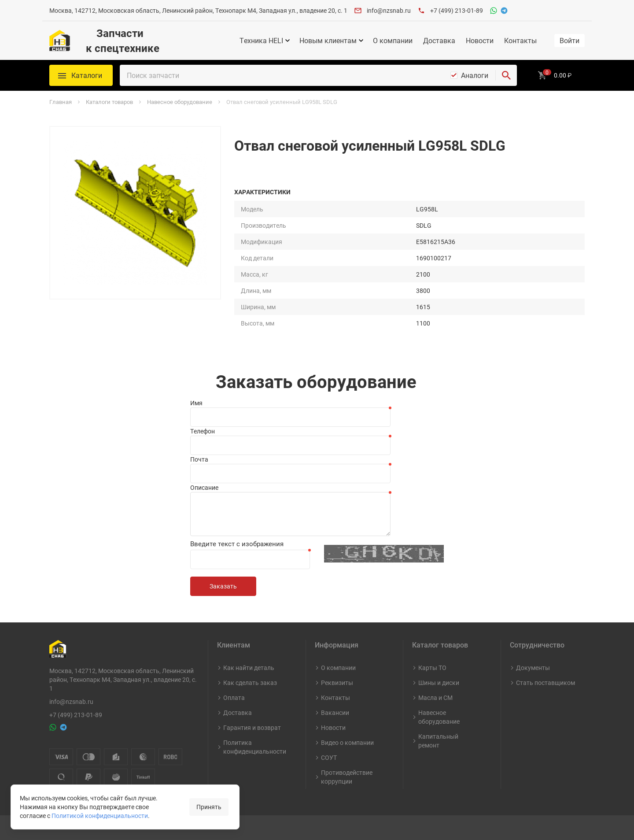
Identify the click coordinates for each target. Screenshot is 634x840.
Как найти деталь (249, 668)
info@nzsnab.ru (389, 10)
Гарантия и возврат (252, 727)
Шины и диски (439, 683)
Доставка (439, 41)
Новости (480, 41)
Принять (209, 807)
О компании (393, 41)
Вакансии (335, 712)
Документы (533, 668)
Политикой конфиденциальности (100, 816)
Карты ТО (432, 668)
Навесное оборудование (439, 717)
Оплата (234, 698)
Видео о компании (347, 742)
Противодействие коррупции (347, 777)
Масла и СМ (435, 698)
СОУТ (329, 757)
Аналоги (475, 75)
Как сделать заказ (250, 683)
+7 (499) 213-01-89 (457, 10)
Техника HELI (261, 41)
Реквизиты (337, 683)
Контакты (520, 41)
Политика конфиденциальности (255, 747)
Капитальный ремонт (438, 741)
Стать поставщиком (546, 683)
